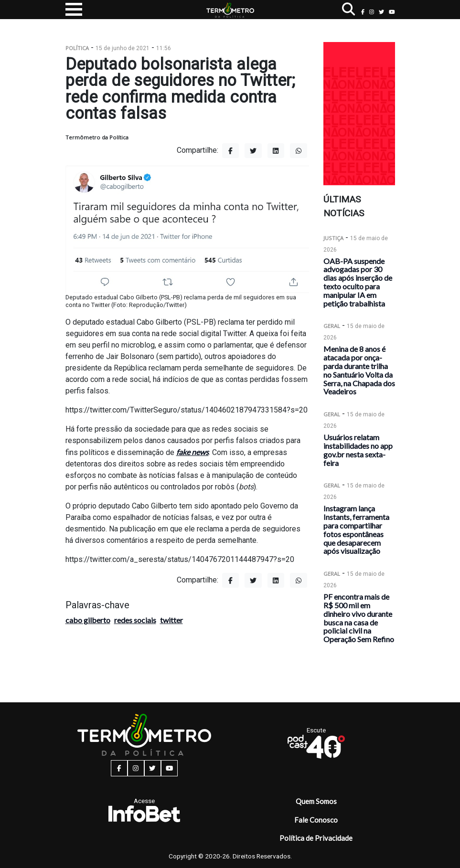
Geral (332, 326)
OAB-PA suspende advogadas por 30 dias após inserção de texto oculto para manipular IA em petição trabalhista (358, 282)
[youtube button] (392, 12)
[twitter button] (381, 12)
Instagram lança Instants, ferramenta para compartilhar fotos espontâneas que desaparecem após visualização (356, 529)
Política (77, 48)
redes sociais (135, 620)
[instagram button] (372, 12)
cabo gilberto (88, 620)
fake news (193, 452)
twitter (171, 620)
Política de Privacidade (316, 838)
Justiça (333, 238)
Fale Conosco (316, 820)
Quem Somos (316, 801)
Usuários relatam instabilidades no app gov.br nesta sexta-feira (358, 450)
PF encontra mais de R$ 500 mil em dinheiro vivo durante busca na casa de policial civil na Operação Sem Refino (359, 618)
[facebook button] (363, 12)
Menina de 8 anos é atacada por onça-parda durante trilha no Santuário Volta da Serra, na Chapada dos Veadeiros (359, 370)
